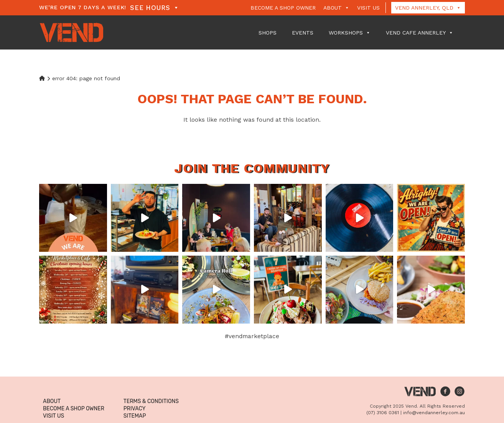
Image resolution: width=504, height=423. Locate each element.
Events (303, 33)
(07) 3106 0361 (383, 413)
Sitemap (135, 416)
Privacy (135, 409)
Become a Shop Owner (283, 8)
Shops (268, 33)
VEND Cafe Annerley (420, 33)
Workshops (350, 33)
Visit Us (368, 8)
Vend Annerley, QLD (428, 8)
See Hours (155, 8)
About (336, 8)
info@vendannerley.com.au (434, 413)
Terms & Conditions (151, 401)
